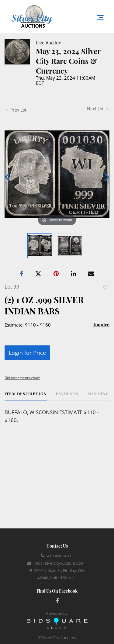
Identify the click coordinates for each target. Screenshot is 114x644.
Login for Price (27, 353)
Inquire (101, 324)
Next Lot (97, 109)
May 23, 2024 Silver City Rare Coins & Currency (68, 61)
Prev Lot (16, 110)
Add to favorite (106, 287)
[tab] (26, 396)
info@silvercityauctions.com (59, 563)
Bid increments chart (22, 378)
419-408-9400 (59, 556)
